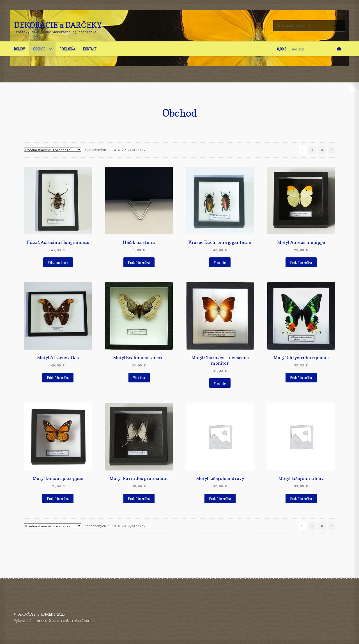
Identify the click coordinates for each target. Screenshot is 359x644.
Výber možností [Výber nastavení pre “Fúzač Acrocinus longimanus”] (58, 262)
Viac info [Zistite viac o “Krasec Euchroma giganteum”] (220, 262)
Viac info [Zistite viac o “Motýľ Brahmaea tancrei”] (139, 378)
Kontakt (90, 49)
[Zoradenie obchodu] (53, 149)
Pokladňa (67, 49)
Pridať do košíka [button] (139, 262)
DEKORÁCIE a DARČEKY (58, 25)
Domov (19, 49)
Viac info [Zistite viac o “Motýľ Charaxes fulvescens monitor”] (220, 383)
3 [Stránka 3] (322, 150)
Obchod (39, 49)
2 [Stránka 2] (312, 150)
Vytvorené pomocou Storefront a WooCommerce (55, 621)
